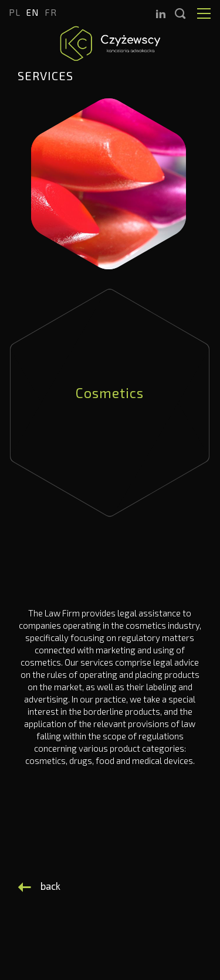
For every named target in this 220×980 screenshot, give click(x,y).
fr (51, 12)
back (50, 886)
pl (15, 12)
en (33, 12)
